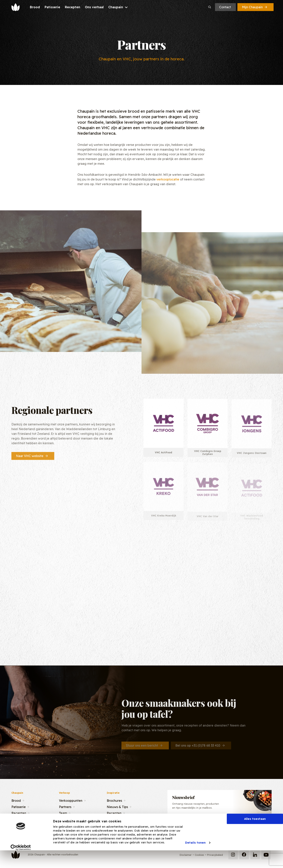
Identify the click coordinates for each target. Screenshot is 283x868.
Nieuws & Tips (117, 806)
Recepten (19, 813)
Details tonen (195, 857)
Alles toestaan (255, 833)
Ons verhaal (20, 819)
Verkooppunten (71, 800)
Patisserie (19, 806)
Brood (16, 800)
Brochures (114, 800)
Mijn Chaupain (255, 7)
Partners (65, 806)
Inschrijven (249, 822)
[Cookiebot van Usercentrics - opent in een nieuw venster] (21, 862)
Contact (225, 7)
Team (63, 813)
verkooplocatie (168, 179)
